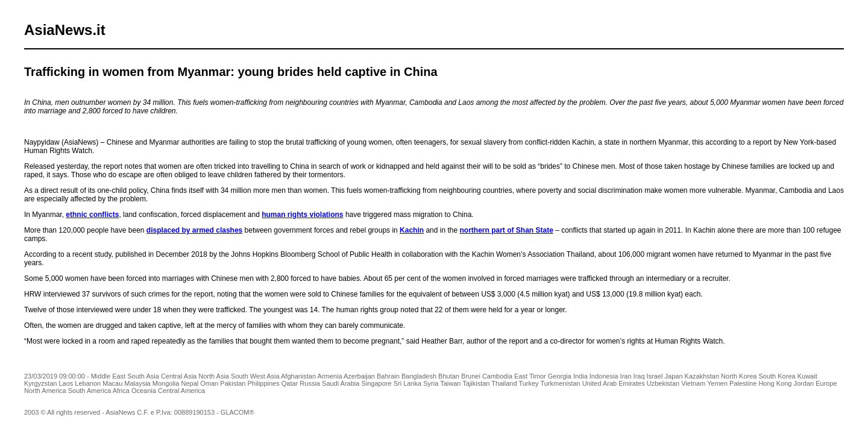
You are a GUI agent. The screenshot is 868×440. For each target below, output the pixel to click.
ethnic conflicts (92, 215)
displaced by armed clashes (194, 230)
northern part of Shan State (506, 230)
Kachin (412, 230)
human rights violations (302, 215)
